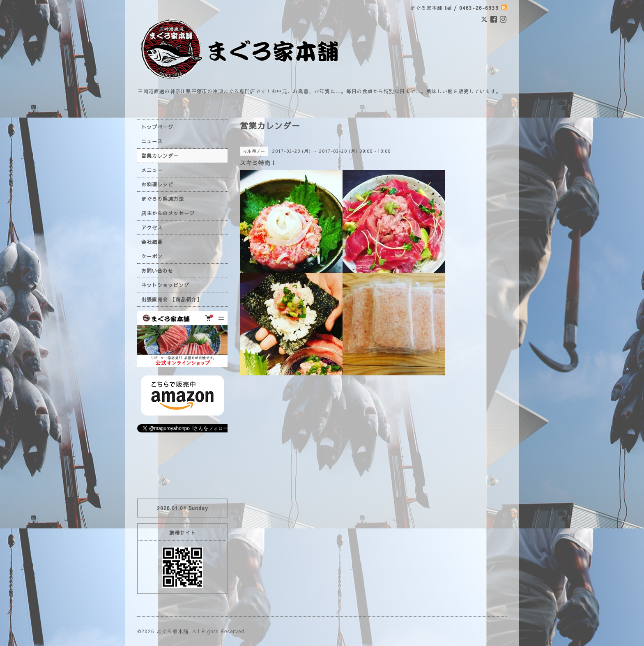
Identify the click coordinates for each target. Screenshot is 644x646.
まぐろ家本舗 (172, 631)
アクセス (152, 228)
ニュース (152, 141)
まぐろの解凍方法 (163, 199)
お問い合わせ (157, 271)
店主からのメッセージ (168, 213)
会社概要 (152, 242)
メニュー (152, 170)
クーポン (152, 256)
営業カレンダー (160, 156)
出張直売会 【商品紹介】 (172, 299)
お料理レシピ (157, 184)
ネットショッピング (165, 285)
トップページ (157, 127)
